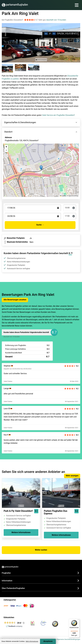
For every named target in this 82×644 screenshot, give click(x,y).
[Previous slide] (4, 41)
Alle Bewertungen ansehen (15, 300)
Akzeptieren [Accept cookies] (48, 641)
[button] (41, 168)
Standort (8, 132)
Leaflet (63, 196)
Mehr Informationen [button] (32, 641)
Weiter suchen (41, 550)
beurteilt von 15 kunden (56, 20)
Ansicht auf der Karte (16, 153)
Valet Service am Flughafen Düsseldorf (58, 115)
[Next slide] (78, 41)
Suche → (40, 225)
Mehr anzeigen (72, 476)
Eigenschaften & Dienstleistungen (20, 122)
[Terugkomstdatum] (33, 208)
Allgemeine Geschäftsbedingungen (68, 639)
